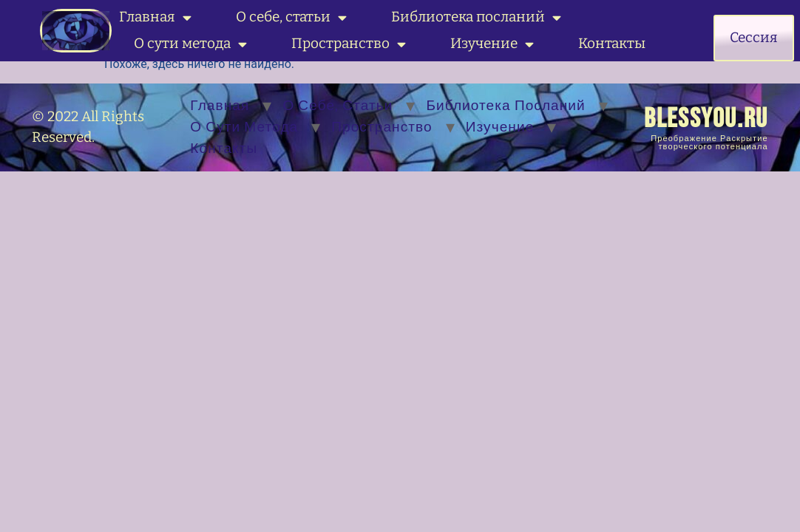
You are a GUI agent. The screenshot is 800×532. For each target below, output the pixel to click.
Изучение (492, 44)
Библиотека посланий (476, 17)
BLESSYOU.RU (706, 119)
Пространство (349, 44)
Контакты (612, 43)
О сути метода (190, 44)
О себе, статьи (291, 17)
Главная (155, 17)
